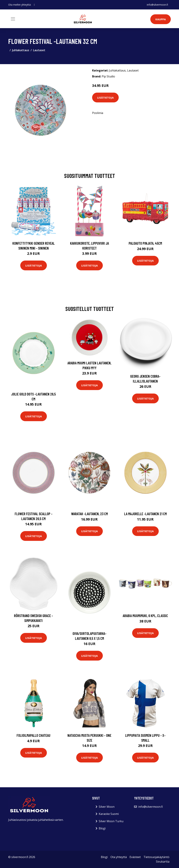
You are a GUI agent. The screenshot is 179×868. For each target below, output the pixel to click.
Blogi (102, 828)
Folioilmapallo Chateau (33, 735)
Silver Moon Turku (111, 821)
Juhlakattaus (21, 50)
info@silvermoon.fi (157, 5)
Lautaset (39, 50)
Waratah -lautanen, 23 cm (89, 514)
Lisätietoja (105, 98)
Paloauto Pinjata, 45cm (145, 243)
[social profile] (34, 5)
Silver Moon (107, 807)
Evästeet (135, 857)
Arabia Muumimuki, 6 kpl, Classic (145, 616)
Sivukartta (163, 862)
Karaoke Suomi (109, 814)
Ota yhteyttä (119, 857)
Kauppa (161, 19)
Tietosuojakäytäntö (156, 857)
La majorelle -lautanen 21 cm (145, 514)
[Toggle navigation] (13, 19)
